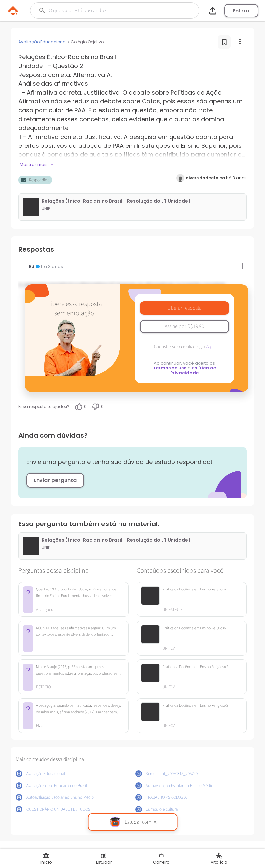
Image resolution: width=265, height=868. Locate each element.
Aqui (211, 347)
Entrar (241, 11)
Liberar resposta (185, 308)
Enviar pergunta (55, 480)
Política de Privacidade (193, 370)
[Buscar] (108, 11)
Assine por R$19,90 (185, 326)
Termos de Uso (170, 368)
